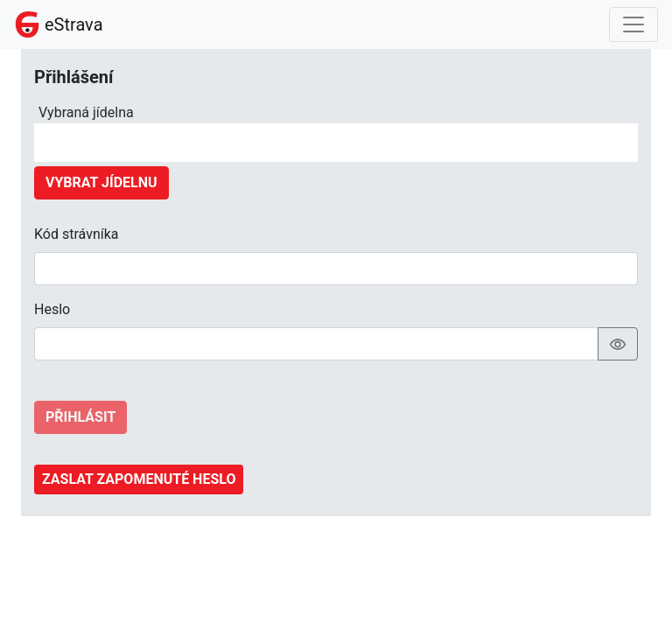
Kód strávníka (77, 234)
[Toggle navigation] (633, 24)
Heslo (52, 309)
